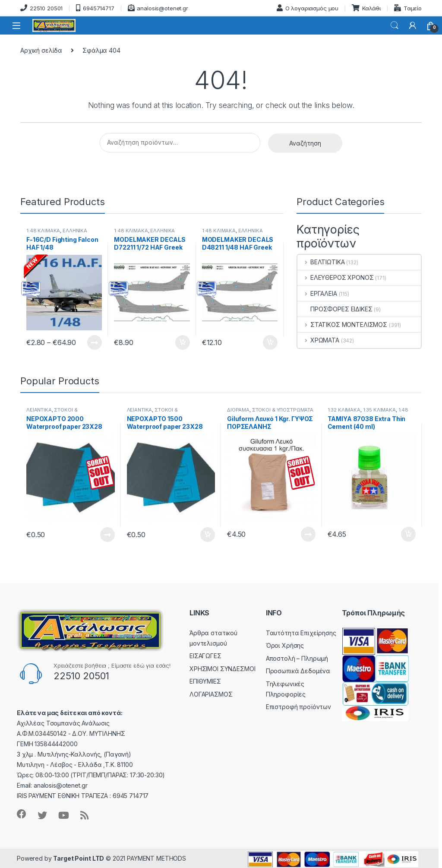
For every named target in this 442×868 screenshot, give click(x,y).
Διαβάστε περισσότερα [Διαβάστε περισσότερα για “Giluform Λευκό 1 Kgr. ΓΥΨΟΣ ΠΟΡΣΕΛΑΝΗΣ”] (308, 534)
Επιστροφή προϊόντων (298, 707)
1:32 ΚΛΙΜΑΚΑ (344, 410)
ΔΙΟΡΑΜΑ (238, 410)
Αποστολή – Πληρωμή (297, 658)
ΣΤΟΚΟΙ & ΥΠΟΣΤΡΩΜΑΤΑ (52, 412)
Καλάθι (366, 8)
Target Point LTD (79, 858)
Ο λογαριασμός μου (308, 8)
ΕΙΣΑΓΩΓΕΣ (205, 656)
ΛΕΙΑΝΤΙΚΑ (39, 410)
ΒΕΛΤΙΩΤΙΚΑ (321, 262)
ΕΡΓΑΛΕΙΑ (317, 293)
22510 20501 (41, 8)
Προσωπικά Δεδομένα (298, 671)
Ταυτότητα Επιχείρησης (301, 633)
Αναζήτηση (305, 143)
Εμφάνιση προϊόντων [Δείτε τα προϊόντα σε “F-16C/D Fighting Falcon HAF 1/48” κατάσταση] (95, 342)
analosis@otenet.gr (158, 8)
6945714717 (95, 8)
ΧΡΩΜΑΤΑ (318, 340)
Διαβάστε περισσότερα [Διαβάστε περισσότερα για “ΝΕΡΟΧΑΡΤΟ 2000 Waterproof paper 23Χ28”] (107, 535)
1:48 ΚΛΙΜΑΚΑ (131, 231)
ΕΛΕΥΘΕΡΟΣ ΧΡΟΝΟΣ (336, 277)
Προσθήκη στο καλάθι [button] (183, 342)
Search (395, 25)
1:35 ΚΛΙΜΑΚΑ (379, 410)
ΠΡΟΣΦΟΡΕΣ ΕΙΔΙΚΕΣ (335, 309)
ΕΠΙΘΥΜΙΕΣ (205, 681)
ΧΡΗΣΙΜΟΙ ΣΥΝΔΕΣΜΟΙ (222, 669)
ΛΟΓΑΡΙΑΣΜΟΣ (211, 694)
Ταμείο (408, 8)
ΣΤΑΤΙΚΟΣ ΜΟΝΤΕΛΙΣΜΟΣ (342, 325)
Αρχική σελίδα (41, 50)
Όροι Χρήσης (285, 645)
